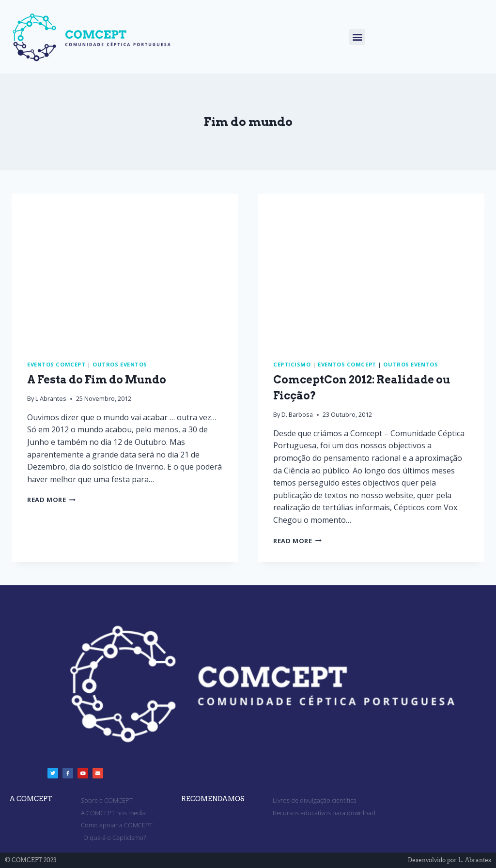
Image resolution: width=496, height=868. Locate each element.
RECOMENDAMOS (213, 799)
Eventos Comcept (56, 364)
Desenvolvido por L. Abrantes (449, 860)
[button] (357, 37)
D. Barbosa (297, 414)
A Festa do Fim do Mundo (97, 380)
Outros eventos (120, 364)
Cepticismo (292, 364)
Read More (51, 500)
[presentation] (125, 269)
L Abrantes (51, 398)
